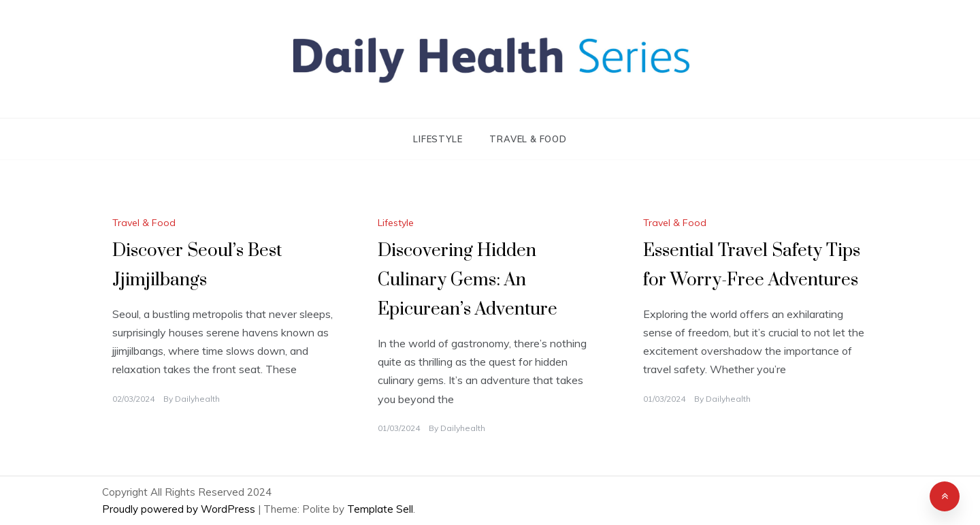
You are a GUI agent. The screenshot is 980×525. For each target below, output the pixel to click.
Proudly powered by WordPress (180, 509)
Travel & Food (528, 139)
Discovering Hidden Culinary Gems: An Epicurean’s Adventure (468, 280)
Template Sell (380, 509)
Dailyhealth (197, 399)
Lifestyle (438, 139)
